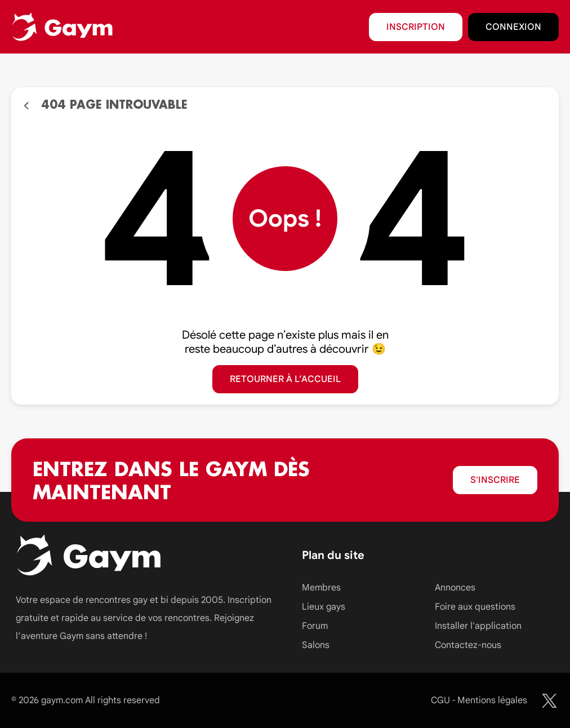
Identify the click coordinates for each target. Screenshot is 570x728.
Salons (316, 645)
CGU (440, 700)
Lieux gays (324, 607)
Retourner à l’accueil (285, 379)
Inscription (416, 27)
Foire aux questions (475, 607)
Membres (321, 588)
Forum (315, 626)
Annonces (455, 588)
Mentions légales (492, 700)
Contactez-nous (468, 645)
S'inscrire (495, 480)
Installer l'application (478, 626)
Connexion (513, 27)
